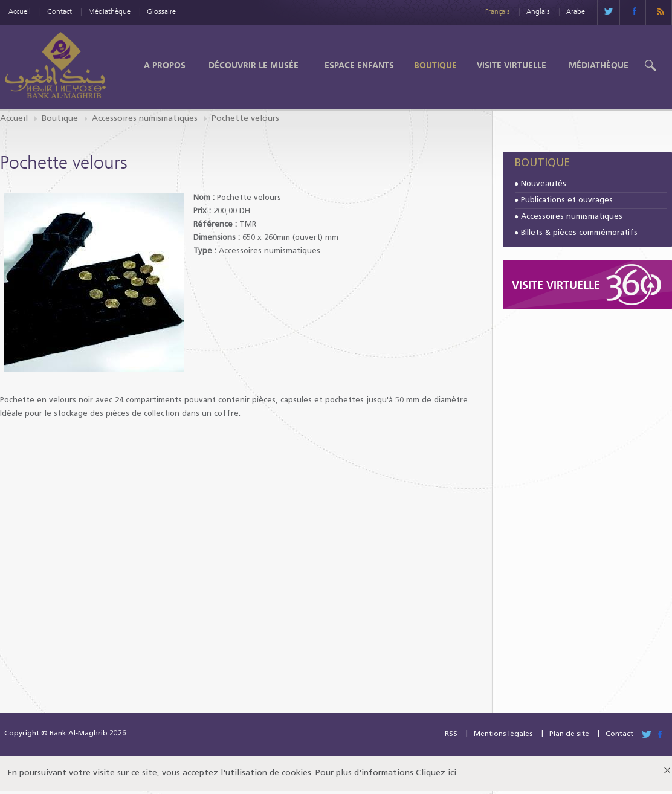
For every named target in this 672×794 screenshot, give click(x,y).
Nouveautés (544, 184)
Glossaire (161, 11)
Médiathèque (109, 11)
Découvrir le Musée (254, 65)
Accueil (20, 11)
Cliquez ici (436, 773)
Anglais (538, 11)
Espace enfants (359, 65)
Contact (60, 11)
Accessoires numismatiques (145, 119)
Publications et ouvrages (567, 200)
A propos (165, 65)
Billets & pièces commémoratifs (579, 233)
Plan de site (569, 734)
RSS (451, 734)
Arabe (576, 11)
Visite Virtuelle (512, 65)
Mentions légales (503, 734)
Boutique (435, 65)
